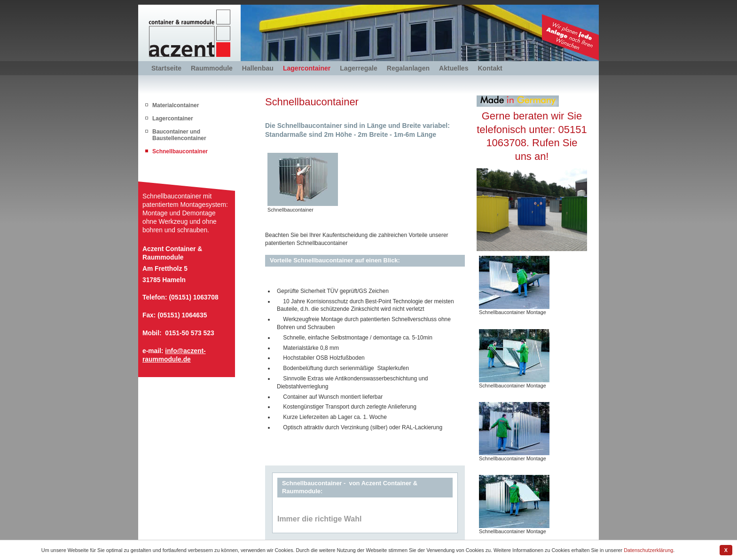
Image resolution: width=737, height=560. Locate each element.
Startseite (166, 68)
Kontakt (490, 68)
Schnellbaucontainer (180, 151)
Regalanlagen (408, 68)
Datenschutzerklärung (648, 550)
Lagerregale (359, 68)
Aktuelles (454, 68)
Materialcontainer (176, 105)
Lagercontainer (307, 68)
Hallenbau (258, 68)
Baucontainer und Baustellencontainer (179, 135)
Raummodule (212, 68)
